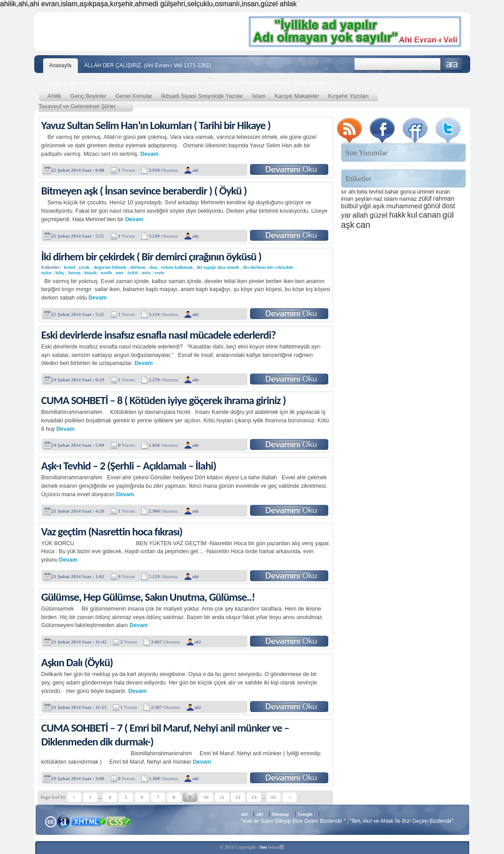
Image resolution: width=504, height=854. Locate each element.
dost (448, 206)
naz (378, 199)
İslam (259, 96)
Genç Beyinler (89, 96)
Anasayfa (60, 65)
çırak (84, 267)
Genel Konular (134, 96)
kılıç (60, 272)
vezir (159, 272)
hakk (397, 215)
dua (153, 267)
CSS (119, 821)
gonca (408, 192)
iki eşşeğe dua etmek (218, 267)
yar (346, 215)
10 (206, 797)
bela (362, 192)
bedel (69, 267)
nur (119, 272)
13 (254, 797)
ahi (352, 192)
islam (391, 199)
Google (305, 814)
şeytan (363, 199)
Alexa (64, 822)
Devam (149, 154)
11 (222, 797)
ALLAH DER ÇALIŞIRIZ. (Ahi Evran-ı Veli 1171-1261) (148, 65)
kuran (443, 192)
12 (238, 797)
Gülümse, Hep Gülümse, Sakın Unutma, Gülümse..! (148, 597)
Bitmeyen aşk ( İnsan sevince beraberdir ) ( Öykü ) (144, 191)
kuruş (74, 272)
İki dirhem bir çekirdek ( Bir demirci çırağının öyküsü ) (151, 257)
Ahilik (54, 96)
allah (360, 215)
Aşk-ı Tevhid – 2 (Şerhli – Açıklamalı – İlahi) (129, 466)
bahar (392, 192)
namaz (408, 199)
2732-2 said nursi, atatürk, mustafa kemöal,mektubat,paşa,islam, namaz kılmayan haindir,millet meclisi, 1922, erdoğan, (190, 83)
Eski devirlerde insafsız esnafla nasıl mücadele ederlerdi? (159, 335)
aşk (348, 225)
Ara (452, 64)
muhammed (404, 206)
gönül (432, 206)
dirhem (138, 267)
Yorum (126, 170)
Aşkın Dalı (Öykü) (77, 662)
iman (347, 199)
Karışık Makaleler (297, 96)
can (363, 225)
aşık (379, 206)
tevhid (376, 192)
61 (274, 797)
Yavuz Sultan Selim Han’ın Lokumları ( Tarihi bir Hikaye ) (156, 125)
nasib (107, 272)
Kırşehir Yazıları (349, 96)
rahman (444, 198)
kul (412, 215)
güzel (379, 215)
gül (448, 215)
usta (146, 272)
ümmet (426, 192)
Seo (263, 847)
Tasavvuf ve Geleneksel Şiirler (77, 106)
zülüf (425, 198)
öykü (132, 272)
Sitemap (280, 814)
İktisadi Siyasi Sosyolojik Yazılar (202, 96)
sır (344, 192)
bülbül (350, 206)
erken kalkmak (177, 267)
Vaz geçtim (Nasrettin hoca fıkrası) (112, 532)
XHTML (88, 821)
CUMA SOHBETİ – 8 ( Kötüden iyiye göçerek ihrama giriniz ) (164, 400)
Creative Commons (50, 821)
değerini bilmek (110, 267)
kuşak (91, 272)
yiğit (365, 206)
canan (430, 215)
